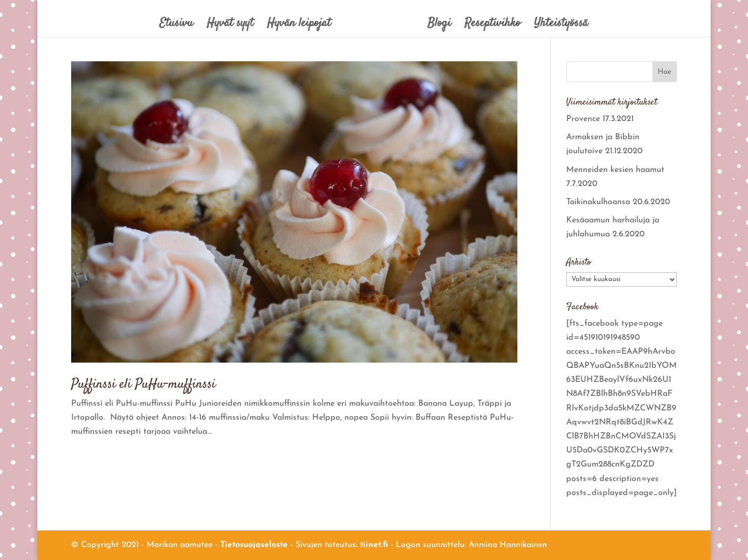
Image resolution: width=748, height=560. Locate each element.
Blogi (439, 26)
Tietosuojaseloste (254, 545)
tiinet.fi (374, 545)
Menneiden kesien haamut (615, 170)
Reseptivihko (492, 26)
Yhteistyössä (561, 26)
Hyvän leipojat (299, 26)
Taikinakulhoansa (598, 202)
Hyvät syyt (230, 26)
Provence (583, 119)
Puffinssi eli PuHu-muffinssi (143, 385)
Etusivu (176, 26)
